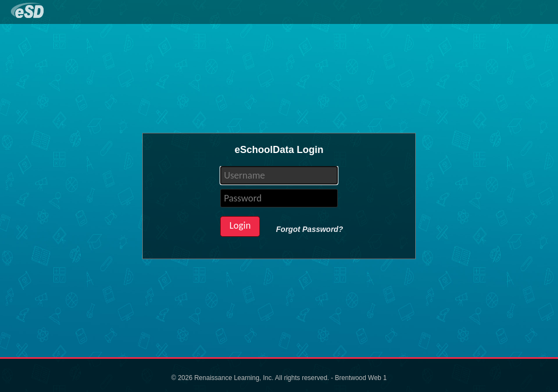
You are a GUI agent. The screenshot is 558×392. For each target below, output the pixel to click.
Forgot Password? (310, 229)
